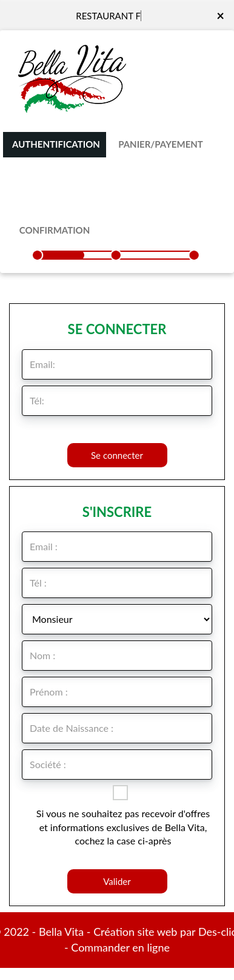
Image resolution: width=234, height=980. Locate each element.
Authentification (56, 144)
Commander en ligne (120, 947)
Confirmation (55, 230)
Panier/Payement (161, 144)
